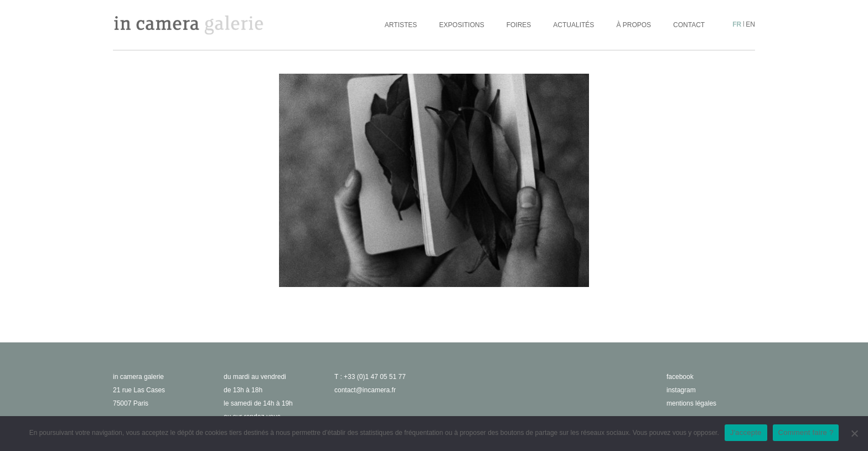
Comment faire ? (806, 432)
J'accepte (746, 432)
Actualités (573, 25)
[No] (854, 433)
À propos (634, 25)
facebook (680, 377)
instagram (681, 390)
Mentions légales (691, 403)
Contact (689, 25)
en (750, 24)
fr (737, 24)
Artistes (401, 25)
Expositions (461, 25)
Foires (519, 25)
